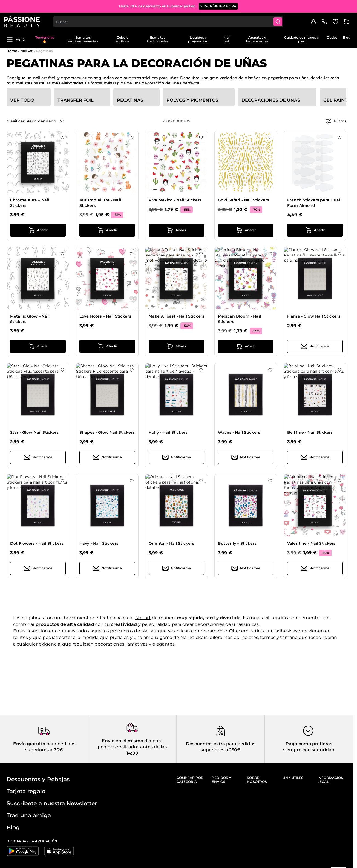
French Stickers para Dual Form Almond (314, 203)
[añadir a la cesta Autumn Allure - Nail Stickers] (107, 230)
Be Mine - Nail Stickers (310, 432)
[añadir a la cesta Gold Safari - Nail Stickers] (246, 230)
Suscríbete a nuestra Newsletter (52, 803)
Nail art (227, 39)
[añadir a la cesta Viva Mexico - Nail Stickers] (176, 230)
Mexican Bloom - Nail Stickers (239, 319)
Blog (347, 37)
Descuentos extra (205, 744)
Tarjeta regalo (26, 791)
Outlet (332, 37)
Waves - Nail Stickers (239, 432)
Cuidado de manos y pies (301, 39)
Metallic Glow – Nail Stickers (30, 319)
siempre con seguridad (309, 750)
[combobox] (171, 21)
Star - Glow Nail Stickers (34, 432)
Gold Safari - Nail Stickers (244, 200)
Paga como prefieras (309, 744)
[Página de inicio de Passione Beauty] (24, 21)
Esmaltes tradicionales (158, 39)
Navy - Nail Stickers (99, 543)
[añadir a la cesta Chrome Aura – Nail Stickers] (38, 230)
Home (12, 51)
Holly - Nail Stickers (168, 432)
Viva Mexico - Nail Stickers (175, 200)
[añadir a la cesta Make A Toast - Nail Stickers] (176, 346)
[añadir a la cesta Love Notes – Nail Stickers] (107, 346)
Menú (16, 39)
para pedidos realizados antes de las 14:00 (132, 747)
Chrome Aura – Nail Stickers (30, 203)
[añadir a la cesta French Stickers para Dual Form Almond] (315, 230)
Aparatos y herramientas (257, 39)
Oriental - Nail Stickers (171, 543)
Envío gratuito (29, 744)
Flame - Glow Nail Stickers (314, 316)
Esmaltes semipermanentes (83, 39)
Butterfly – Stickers (237, 543)
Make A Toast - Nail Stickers (176, 316)
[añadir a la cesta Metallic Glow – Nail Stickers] (38, 346)
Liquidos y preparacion (198, 39)
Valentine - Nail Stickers (311, 543)
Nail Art (27, 51)
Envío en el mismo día (127, 741)
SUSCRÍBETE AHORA (218, 5)
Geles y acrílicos (122, 39)
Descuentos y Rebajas (38, 779)
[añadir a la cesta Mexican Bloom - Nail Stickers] (246, 346)
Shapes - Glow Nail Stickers (107, 432)
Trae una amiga (29, 815)
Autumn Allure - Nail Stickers (100, 203)
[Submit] (282, 21)
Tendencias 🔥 (45, 39)
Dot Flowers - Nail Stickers (37, 543)
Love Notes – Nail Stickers (105, 316)
